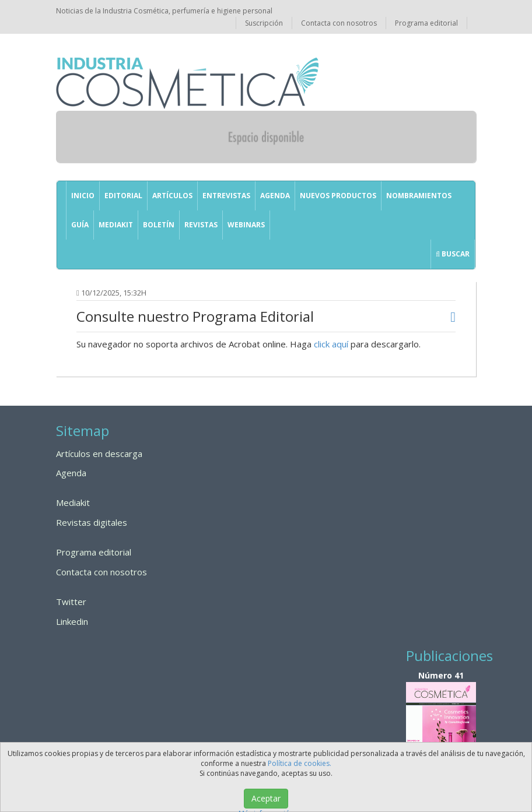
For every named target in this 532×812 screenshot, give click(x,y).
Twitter (71, 602)
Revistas (201, 225)
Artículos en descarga (99, 454)
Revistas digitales (92, 522)
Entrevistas (226, 196)
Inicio (83, 196)
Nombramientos (419, 196)
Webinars (246, 225)
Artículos (172, 196)
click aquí (331, 344)
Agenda (275, 196)
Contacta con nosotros (339, 23)
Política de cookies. (300, 763)
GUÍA (80, 225)
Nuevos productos (338, 196)
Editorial (123, 196)
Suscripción (264, 23)
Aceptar (266, 798)
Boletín (159, 225)
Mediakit (116, 225)
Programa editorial (426, 23)
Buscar (453, 254)
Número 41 (441, 725)
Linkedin (72, 621)
